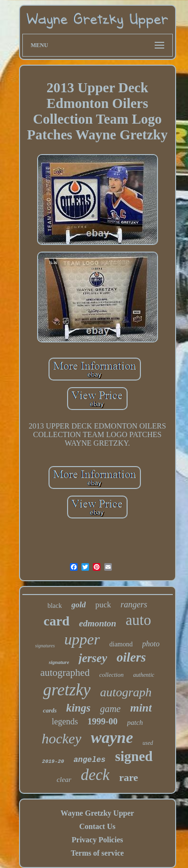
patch (135, 722)
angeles (90, 760)
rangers (134, 605)
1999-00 (103, 721)
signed (134, 756)
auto (138, 620)
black (55, 606)
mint (141, 708)
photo (151, 644)
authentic (144, 675)
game (110, 709)
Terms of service (97, 853)
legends (65, 722)
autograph (126, 692)
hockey (61, 738)
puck (103, 605)
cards (50, 710)
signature (59, 662)
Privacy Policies (98, 840)
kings (78, 708)
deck (95, 775)
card (57, 621)
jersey (93, 658)
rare (129, 777)
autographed (65, 673)
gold (79, 605)
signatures (45, 646)
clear (64, 780)
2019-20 (53, 761)
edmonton (98, 623)
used (148, 743)
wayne (112, 737)
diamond (121, 644)
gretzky (67, 690)
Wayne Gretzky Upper (97, 813)
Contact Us (97, 826)
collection (111, 675)
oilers (131, 657)
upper (82, 639)
